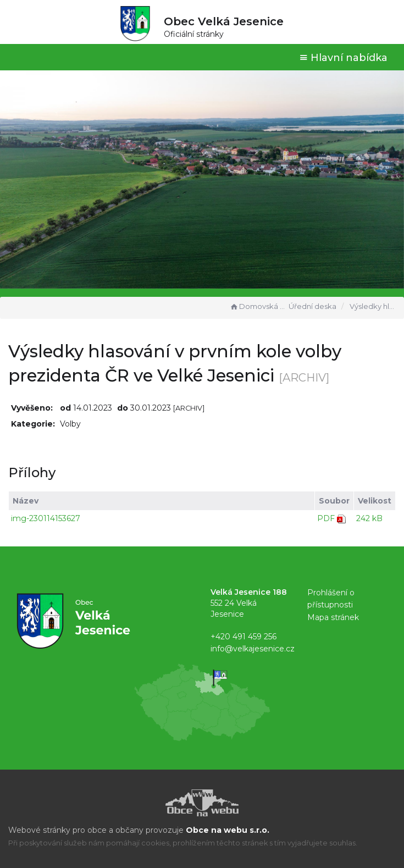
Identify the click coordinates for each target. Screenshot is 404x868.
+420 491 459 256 (243, 637)
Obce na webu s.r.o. (228, 830)
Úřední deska (312, 306)
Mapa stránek (333, 617)
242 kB (369, 518)
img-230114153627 (46, 518)
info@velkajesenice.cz (253, 649)
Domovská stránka (258, 306)
